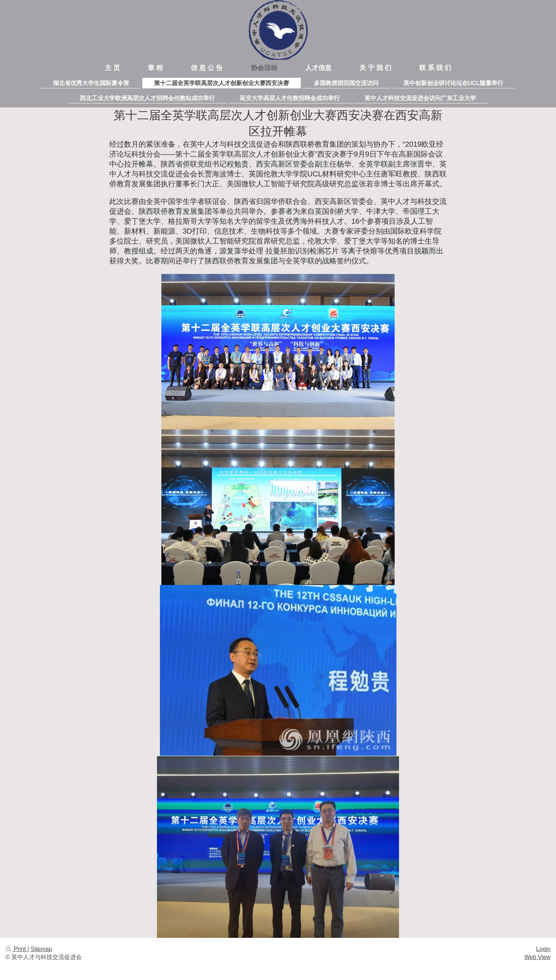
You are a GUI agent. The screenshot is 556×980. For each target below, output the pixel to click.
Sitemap (41, 949)
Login (543, 949)
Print (17, 949)
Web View (537, 957)
